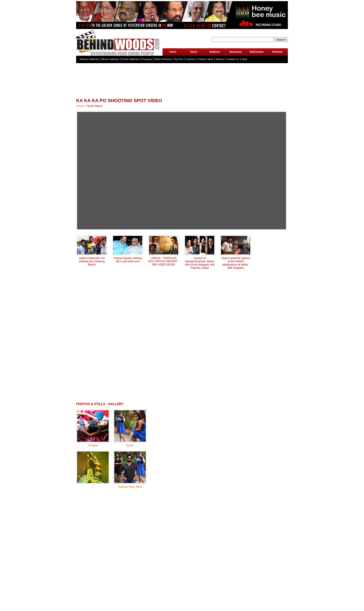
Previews (147, 59)
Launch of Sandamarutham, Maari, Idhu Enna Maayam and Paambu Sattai (200, 263)
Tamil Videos (94, 106)
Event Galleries (130, 59)
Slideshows (257, 52)
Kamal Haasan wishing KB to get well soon (128, 260)
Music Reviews (163, 59)
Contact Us (233, 59)
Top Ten (179, 59)
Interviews (236, 52)
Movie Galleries (110, 59)
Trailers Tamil (206, 59)
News (194, 52)
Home (173, 52)
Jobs (245, 59)
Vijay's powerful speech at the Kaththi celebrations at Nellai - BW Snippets (236, 263)
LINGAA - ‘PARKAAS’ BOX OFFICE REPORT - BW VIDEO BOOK (164, 261)
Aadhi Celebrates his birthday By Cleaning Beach (92, 261)
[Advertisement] (182, 90)
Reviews (277, 52)
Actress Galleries (89, 59)
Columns (190, 59)
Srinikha (93, 445)
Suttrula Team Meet (130, 487)
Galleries (215, 52)
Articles (220, 59)
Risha (130, 445)
